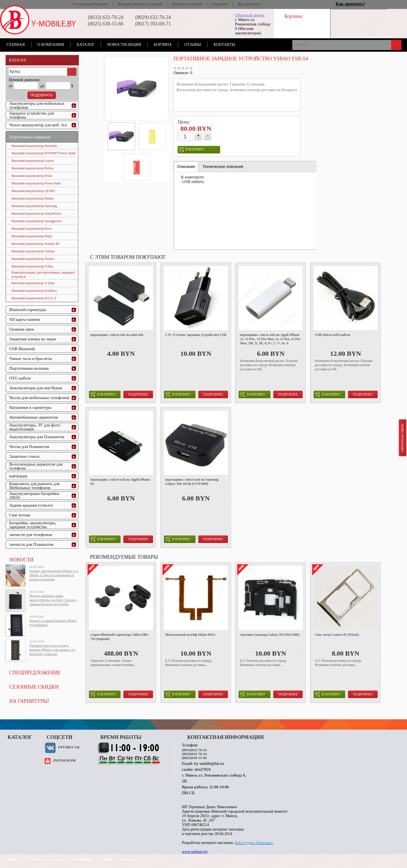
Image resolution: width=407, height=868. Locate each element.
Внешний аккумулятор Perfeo (32, 168)
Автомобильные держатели (34, 417)
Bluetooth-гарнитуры (28, 310)
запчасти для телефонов (31, 535)
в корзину (191, 150)
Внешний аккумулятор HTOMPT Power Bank (43, 153)
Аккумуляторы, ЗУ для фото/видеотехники (35, 427)
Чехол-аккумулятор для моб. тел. (38, 125)
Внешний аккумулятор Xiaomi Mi (36, 244)
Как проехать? (250, 4)
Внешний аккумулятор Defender (34, 146)
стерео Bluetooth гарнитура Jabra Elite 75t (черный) (119, 637)
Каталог (86, 45)
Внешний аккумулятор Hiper (32, 236)
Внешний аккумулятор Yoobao (33, 251)
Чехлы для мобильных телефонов (39, 398)
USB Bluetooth (22, 349)
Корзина (163, 45)
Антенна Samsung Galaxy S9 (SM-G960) (270, 635)
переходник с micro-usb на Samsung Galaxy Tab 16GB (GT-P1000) (192, 482)
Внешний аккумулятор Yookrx (33, 259)
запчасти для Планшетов (31, 544)
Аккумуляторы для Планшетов (37, 437)
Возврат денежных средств (140, 4)
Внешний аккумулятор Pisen (32, 176)
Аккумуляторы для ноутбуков (36, 388)
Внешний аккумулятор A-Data (33, 283)
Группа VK (69, 747)
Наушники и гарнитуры (30, 407)
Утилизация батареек (90, 4)
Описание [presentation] (186, 167)
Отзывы (193, 45)
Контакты (224, 45)
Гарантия (220, 4)
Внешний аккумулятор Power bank (36, 183)
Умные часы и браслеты (31, 359)
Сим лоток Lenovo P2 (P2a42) (337, 635)
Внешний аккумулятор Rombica (34, 291)
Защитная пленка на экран (33, 339)
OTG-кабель (20, 378)
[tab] (186, 167)
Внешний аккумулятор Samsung (34, 206)
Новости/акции (124, 45)
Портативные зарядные (30, 137)
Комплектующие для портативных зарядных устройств (43, 275)
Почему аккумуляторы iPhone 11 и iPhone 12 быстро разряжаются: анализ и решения (54, 575)
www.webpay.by (195, 852)
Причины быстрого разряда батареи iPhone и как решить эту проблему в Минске (52, 650)
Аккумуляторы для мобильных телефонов (37, 105)
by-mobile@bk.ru (209, 764)
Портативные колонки (29, 368)
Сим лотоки (20, 515)
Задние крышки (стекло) (31, 505)
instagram (64, 760)
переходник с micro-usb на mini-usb (117, 335)
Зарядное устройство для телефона (32, 115)
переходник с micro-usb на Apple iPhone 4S (120, 482)
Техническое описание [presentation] (223, 167)
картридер (18, 476)
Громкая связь (22, 329)
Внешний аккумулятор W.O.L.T (34, 298)
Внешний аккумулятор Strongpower (37, 221)
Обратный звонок (250, 15)
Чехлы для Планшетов (29, 447)
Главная (16, 45)
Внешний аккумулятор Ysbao (32, 266)
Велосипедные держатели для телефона (36, 466)
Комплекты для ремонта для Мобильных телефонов (34, 486)
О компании (51, 45)
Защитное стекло (24, 456)
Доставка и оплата (187, 4)
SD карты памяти (25, 319)
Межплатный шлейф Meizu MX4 (190, 635)
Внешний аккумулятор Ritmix (33, 198)
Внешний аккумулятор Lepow (33, 161)
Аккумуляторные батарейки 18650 (34, 495)
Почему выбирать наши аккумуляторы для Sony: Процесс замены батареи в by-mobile (53, 600)
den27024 (203, 769)
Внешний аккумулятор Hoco (32, 229)
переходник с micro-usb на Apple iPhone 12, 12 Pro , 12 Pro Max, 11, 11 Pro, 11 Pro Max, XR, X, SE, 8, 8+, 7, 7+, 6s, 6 (270, 339)
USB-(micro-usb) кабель (333, 335)
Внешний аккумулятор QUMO (33, 191)
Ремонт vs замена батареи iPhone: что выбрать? (53, 623)
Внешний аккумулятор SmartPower (36, 214)
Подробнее (138, 394)
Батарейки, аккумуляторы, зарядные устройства (33, 525)
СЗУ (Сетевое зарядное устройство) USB (196, 335)
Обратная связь (402, 438)
